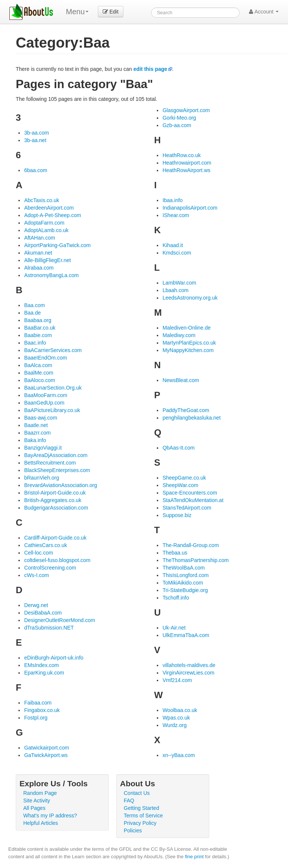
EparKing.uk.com (44, 673)
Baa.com (34, 305)
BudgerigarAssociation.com (56, 508)
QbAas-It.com (178, 448)
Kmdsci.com (177, 253)
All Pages (34, 808)
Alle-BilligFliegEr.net (47, 260)
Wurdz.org (174, 725)
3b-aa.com (36, 133)
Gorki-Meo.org (179, 118)
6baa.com (35, 170)
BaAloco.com (39, 380)
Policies (133, 831)
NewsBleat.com (181, 380)
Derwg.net (36, 605)
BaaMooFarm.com (46, 395)
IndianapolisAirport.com (190, 208)
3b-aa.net (35, 140)
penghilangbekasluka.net (191, 418)
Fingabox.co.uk (42, 710)
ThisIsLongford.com (185, 575)
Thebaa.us (175, 553)
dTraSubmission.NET (49, 628)
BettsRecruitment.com (50, 463)
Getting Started (141, 808)
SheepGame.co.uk (184, 478)
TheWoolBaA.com (184, 568)
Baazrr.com (37, 433)
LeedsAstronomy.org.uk (190, 298)
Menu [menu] (77, 12)
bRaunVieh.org (41, 478)
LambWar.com (179, 283)
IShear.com (176, 215)
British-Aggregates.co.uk (53, 500)
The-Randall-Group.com (190, 545)
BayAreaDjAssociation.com (56, 455)
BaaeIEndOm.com (45, 358)
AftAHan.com (39, 238)
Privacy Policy (140, 823)
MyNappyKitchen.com (188, 350)
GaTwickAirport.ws (46, 755)
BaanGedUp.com (44, 403)
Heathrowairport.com (187, 163)
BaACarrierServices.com (53, 350)
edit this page (150, 69)
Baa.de (32, 313)
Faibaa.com (38, 703)
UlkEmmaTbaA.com (186, 635)
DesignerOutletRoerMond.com (59, 620)
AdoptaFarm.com (44, 223)
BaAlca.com (38, 365)
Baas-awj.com (40, 418)
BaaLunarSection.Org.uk (53, 388)
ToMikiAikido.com (183, 583)
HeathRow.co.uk (181, 155)
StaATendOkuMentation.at (193, 500)
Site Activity (37, 801)
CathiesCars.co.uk (45, 545)
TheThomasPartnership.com (196, 560)
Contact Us (137, 793)
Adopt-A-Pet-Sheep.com (52, 215)
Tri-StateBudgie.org (185, 590)
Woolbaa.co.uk (180, 710)
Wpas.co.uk (176, 718)
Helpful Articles (41, 823)
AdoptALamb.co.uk (46, 230)
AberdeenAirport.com (49, 208)
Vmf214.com (177, 680)
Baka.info (35, 440)
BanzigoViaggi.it (43, 448)
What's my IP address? (50, 816)
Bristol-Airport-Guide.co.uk (55, 493)
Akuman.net (38, 253)
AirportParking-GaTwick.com (57, 245)
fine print (194, 857)
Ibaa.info (172, 200)
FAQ (129, 801)
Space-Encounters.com (190, 493)
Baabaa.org (37, 320)
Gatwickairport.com (46, 748)
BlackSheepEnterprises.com (57, 470)
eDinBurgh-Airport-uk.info (54, 658)
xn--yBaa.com (178, 755)
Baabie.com (38, 335)
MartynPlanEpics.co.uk (189, 343)
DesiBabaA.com (43, 613)
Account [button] (264, 12)
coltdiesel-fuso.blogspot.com (57, 560)
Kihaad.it (172, 245)
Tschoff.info (176, 598)
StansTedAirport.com (187, 508)
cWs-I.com (36, 575)
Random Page (40, 793)
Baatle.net (36, 425)
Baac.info (35, 343)
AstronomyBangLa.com (51, 275)
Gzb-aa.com (177, 125)
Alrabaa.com (39, 268)
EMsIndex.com (41, 665)
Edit (111, 12)
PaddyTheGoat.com (186, 410)
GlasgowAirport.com (186, 110)
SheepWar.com (180, 485)
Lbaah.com (175, 290)
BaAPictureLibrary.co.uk (52, 410)
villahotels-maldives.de (189, 665)
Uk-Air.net (174, 628)
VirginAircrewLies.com (188, 673)
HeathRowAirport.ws (186, 170)
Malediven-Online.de (186, 328)
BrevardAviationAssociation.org (60, 485)
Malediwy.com (179, 335)
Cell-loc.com (38, 553)
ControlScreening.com (50, 568)
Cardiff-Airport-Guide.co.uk (55, 538)
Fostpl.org (36, 718)
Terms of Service (143, 816)
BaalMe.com (39, 373)
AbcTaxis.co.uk (41, 200)
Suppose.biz (177, 515)
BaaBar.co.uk (40, 328)
